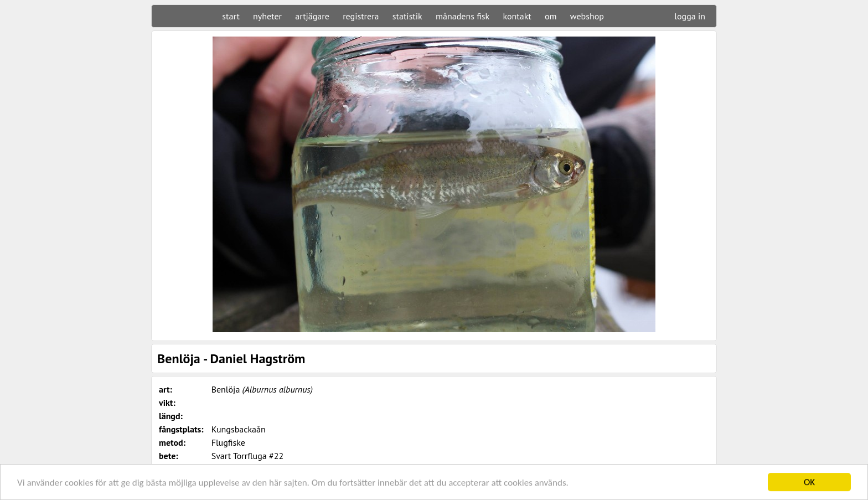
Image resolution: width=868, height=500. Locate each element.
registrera (361, 16)
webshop (587, 16)
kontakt (517, 16)
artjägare (312, 16)
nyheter (267, 16)
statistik (407, 16)
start (231, 16)
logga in (690, 16)
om (551, 16)
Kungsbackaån (239, 429)
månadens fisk (463, 16)
